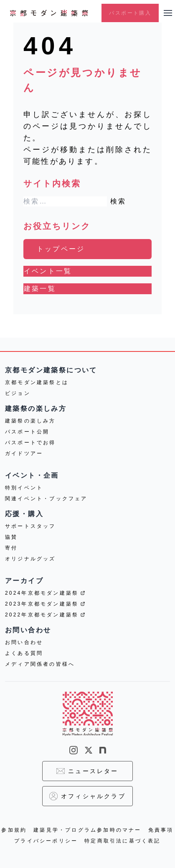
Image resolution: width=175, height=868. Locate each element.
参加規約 (14, 830)
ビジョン (18, 393)
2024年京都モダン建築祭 (45, 593)
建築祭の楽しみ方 (30, 421)
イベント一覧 (48, 271)
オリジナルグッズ (30, 559)
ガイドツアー (24, 453)
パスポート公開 (27, 432)
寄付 (11, 548)
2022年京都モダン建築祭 (45, 615)
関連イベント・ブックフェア (46, 499)
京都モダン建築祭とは (37, 382)
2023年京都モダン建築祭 (45, 604)
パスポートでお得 (30, 443)
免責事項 (161, 830)
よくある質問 (24, 653)
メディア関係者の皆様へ (40, 664)
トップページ (61, 249)
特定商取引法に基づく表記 (122, 841)
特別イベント (24, 488)
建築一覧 (40, 289)
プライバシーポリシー (46, 841)
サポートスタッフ (30, 526)
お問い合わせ (24, 642)
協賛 (11, 537)
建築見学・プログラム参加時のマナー (87, 830)
